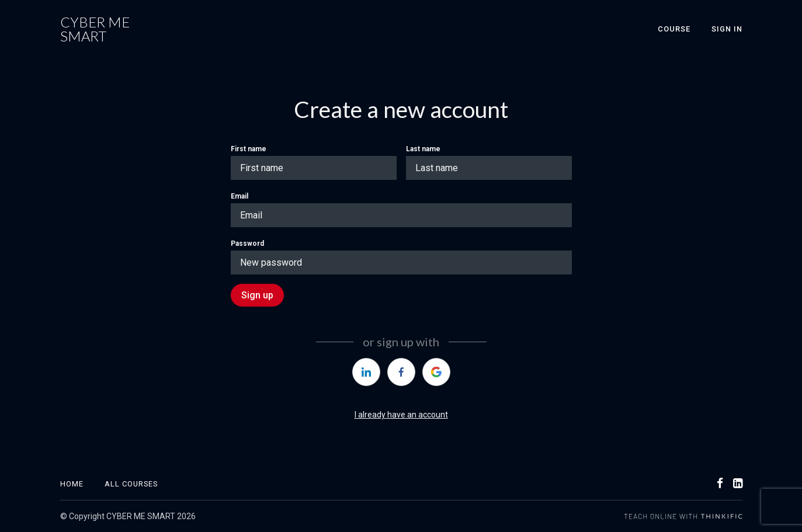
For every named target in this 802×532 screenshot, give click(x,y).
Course (674, 29)
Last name (423, 149)
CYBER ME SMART (95, 29)
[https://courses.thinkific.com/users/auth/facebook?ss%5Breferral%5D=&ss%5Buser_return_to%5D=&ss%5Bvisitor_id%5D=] (401, 372)
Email (239, 196)
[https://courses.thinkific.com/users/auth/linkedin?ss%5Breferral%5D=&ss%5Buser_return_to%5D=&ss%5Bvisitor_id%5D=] (366, 372)
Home (72, 484)
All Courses (131, 484)
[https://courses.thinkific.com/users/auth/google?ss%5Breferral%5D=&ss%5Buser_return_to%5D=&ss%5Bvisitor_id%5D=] (436, 372)
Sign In (727, 29)
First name (249, 149)
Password (247, 244)
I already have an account (401, 415)
